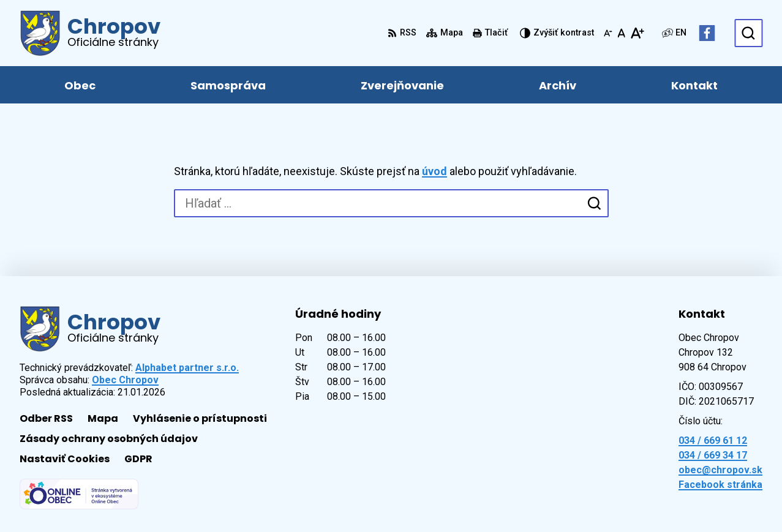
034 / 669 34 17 (713, 455)
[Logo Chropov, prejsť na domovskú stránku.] (90, 33)
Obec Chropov (125, 380)
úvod (434, 171)
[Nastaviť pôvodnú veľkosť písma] (621, 33)
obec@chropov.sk (720, 470)
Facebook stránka (720, 485)
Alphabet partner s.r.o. (187, 368)
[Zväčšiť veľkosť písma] (637, 33)
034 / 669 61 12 (713, 440)
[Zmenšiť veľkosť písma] (608, 33)
